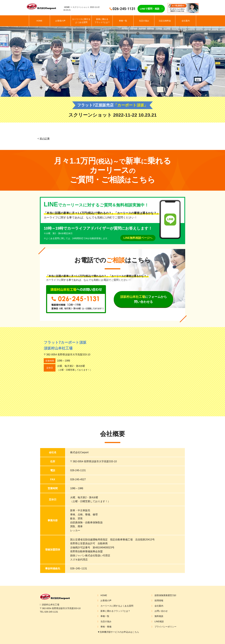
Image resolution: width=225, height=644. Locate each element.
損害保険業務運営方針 (165, 595)
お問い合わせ (161, 611)
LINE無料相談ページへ (138, 238)
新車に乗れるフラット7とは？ (102, 21)
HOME (67, 7)
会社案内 (186, 21)
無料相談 (159, 616)
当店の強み (144, 21)
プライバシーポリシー (165, 627)
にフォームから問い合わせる (143, 299)
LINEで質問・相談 (150, 9)
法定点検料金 (165, 21)
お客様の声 (60, 21)
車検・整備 (106, 627)
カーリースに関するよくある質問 (81, 21)
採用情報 (159, 600)
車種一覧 (123, 21)
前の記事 (45, 139)
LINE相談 (159, 621)
